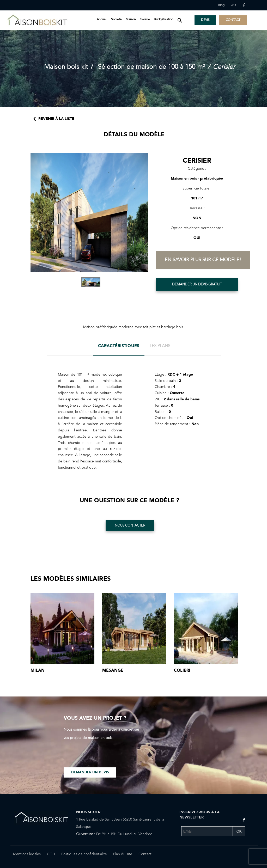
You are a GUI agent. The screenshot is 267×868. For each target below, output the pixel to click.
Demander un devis (90, 772)
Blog (221, 5)
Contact (145, 854)
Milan (38, 671)
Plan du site (123, 854)
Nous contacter (130, 526)
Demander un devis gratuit (197, 285)
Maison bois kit (66, 67)
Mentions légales (27, 854)
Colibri (182, 671)
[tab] (119, 348)
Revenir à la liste (56, 119)
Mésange (113, 671)
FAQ (233, 5)
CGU (51, 854)
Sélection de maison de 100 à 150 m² (151, 67)
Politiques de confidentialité (84, 854)
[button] (180, 21)
